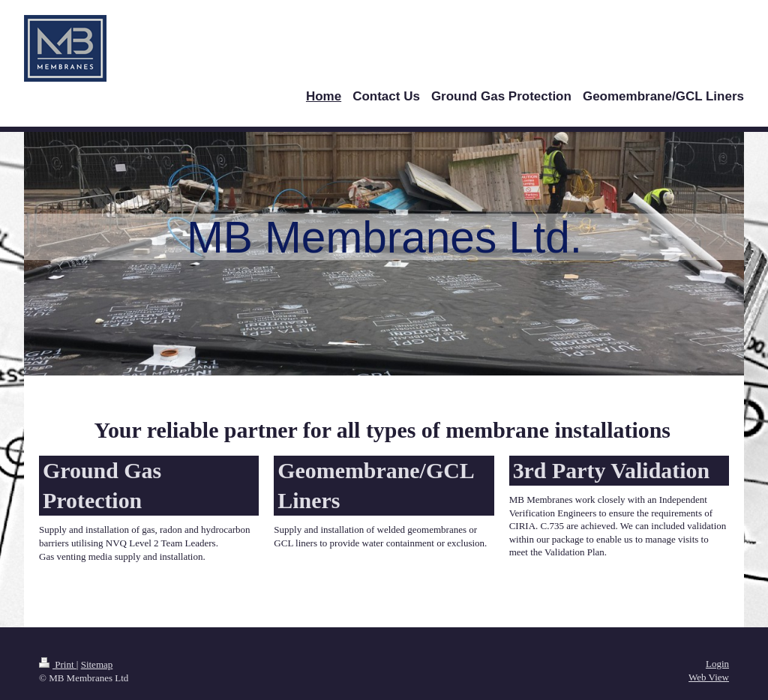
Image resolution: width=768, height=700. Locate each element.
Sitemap (97, 664)
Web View (709, 677)
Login (717, 664)
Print (58, 664)
